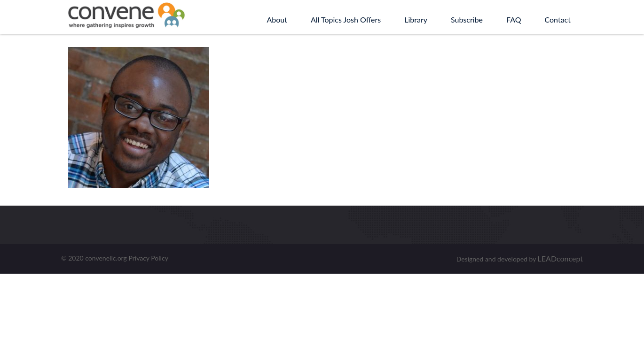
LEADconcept (560, 258)
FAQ (514, 19)
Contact (558, 19)
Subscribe (467, 19)
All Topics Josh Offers (346, 19)
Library (416, 19)
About (277, 19)
